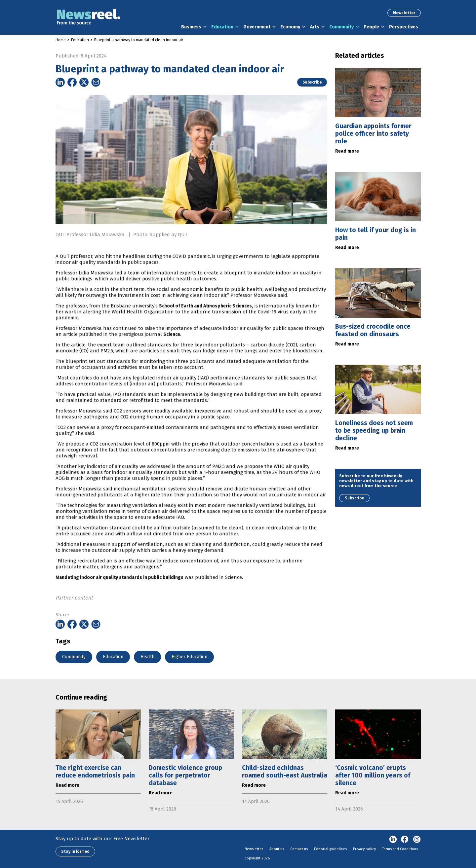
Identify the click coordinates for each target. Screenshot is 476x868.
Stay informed (75, 851)
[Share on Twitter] (84, 82)
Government (257, 27)
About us (277, 849)
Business (191, 27)
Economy (290, 27)
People (371, 27)
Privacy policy (364, 849)
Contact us (299, 849)
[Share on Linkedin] (60, 82)
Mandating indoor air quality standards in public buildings (119, 602)
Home (61, 40)
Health (147, 657)
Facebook (405, 840)
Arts (315, 27)
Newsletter (404, 13)
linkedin (393, 840)
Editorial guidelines (330, 849)
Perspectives (404, 27)
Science (172, 359)
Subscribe (312, 82)
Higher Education (189, 657)
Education (222, 27)
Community (341, 27)
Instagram (417, 840)
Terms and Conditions (400, 849)
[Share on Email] (96, 82)
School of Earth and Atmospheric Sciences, (206, 331)
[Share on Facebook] (72, 82)
